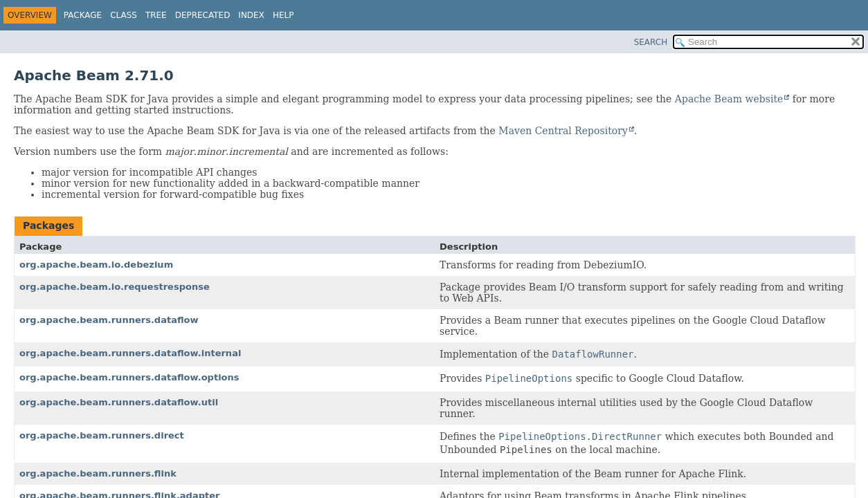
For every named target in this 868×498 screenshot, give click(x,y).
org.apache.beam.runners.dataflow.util (119, 402)
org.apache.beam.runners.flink (98, 473)
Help (283, 15)
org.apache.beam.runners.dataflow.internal (130, 353)
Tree (156, 15)
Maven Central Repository (563, 131)
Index (251, 15)
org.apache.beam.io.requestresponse (115, 287)
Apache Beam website (729, 99)
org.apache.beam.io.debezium (96, 265)
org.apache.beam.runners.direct (102, 435)
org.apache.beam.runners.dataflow (109, 320)
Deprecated (203, 15)
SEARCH (651, 42)
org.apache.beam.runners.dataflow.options (129, 377)
